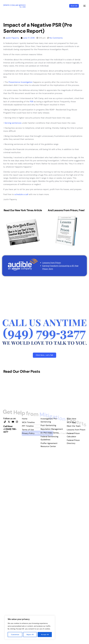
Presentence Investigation (21, 82)
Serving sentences (13, 123)
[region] (30, 627)
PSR (32, 102)
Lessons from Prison (52, 263)
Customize (15, 635)
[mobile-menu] (83, 6)
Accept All (45, 635)
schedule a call (21, 194)
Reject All (30, 635)
